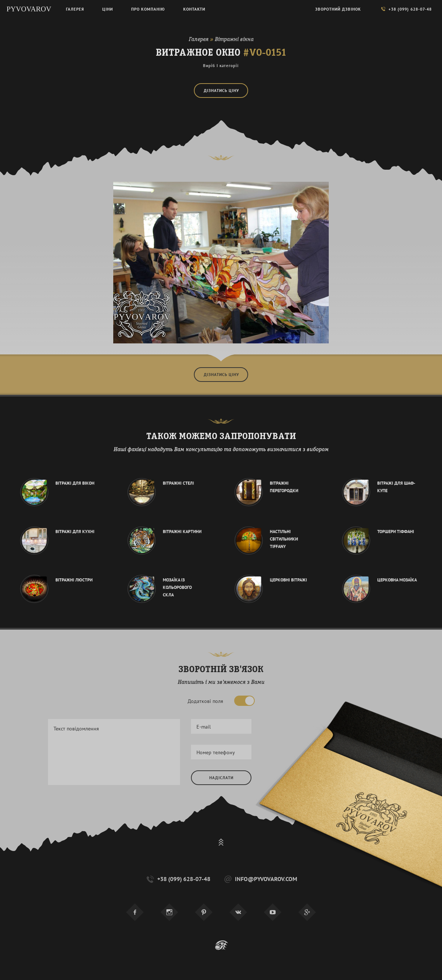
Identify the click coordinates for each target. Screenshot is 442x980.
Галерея (199, 40)
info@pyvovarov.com (260, 879)
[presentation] (247, 810)
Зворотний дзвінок (338, 9)
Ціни (108, 9)
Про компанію (148, 9)
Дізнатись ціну (221, 91)
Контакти (194, 9)
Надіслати (221, 778)
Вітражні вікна (234, 40)
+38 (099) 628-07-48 (178, 879)
